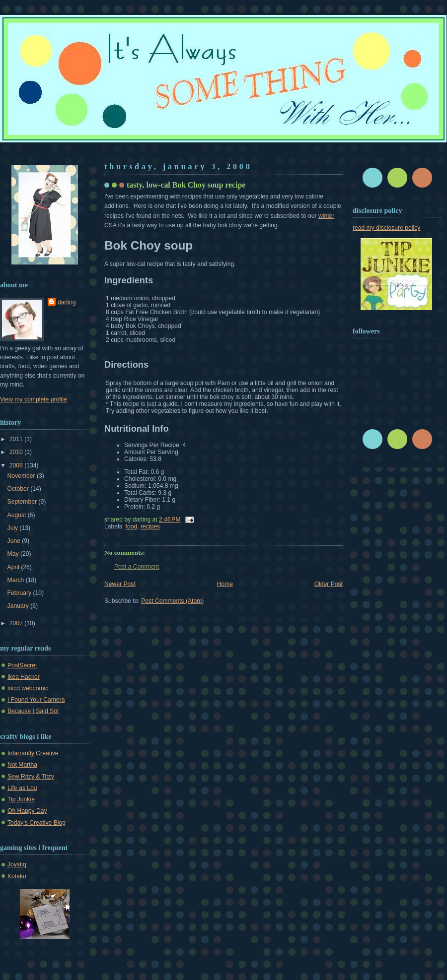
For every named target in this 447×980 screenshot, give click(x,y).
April (14, 567)
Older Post (329, 584)
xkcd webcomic (28, 688)
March (17, 580)
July (14, 528)
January (19, 606)
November (22, 476)
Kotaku (17, 876)
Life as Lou (22, 788)
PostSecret (22, 665)
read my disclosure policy (386, 228)
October (19, 489)
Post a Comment (137, 567)
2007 (17, 623)
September (23, 502)
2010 (17, 452)
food (132, 526)
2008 (17, 465)
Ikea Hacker (24, 677)
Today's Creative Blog (37, 823)
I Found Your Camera (36, 700)
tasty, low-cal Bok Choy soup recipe (186, 185)
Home (225, 584)
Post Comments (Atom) (172, 601)
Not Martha (22, 765)
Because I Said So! (33, 711)
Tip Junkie (21, 799)
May (14, 554)
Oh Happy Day (27, 811)
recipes (150, 526)
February (20, 593)
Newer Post (120, 584)
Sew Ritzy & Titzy (31, 777)
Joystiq (17, 864)
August (18, 515)
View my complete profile (34, 399)
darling (67, 302)
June (15, 541)
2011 (17, 439)
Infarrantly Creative (33, 753)
